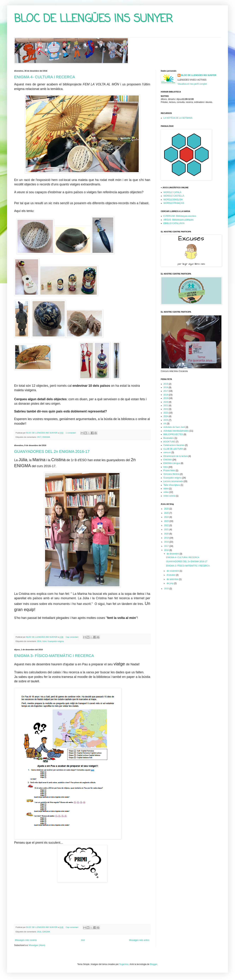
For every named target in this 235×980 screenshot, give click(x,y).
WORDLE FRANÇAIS (174, 203)
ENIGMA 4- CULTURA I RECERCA (45, 77)
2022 (166, 409)
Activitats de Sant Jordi (174, 427)
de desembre (173, 554)
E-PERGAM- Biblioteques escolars (180, 216)
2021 (166, 406)
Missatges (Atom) (37, 945)
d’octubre (171, 575)
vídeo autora (169, 496)
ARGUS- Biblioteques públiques (178, 220)
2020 (166, 402)
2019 (166, 398)
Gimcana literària (171, 474)
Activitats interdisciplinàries (176, 431)
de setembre (173, 579)
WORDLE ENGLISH (173, 200)
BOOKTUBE (169, 442)
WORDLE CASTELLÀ (174, 196)
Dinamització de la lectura (176, 456)
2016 (39, 641)
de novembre (173, 571)
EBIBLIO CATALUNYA (174, 223)
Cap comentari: (72, 637)
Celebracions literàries (174, 445)
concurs (167, 452)
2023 (166, 413)
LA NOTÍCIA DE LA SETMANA (178, 118)
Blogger (154, 964)
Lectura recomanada (173, 481)
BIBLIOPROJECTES (173, 434)
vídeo (166, 492)
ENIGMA (46, 437)
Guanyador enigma (56, 641)
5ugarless (124, 964)
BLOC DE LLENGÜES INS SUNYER (93, 19)
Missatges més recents (26, 940)
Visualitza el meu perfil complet (192, 84)
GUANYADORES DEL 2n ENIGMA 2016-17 (52, 451)
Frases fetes (169, 471)
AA (165, 424)
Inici (83, 940)
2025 (166, 420)
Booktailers (169, 438)
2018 (166, 395)
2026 (167, 509)
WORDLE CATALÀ (172, 192)
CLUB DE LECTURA (173, 449)
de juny (170, 583)
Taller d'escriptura (172, 485)
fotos (44, 641)
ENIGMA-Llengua (172, 463)
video (166, 489)
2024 (166, 416)
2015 (166, 384)
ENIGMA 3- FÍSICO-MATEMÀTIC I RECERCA (54, 656)
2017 (39, 437)
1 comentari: (71, 433)
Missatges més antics (139, 940)
